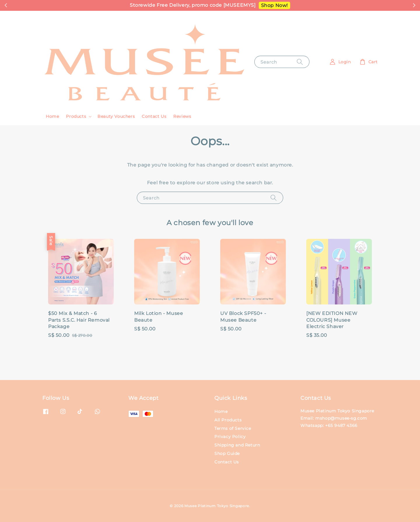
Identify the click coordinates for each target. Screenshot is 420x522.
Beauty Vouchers (116, 116)
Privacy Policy (230, 437)
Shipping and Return (237, 445)
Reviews (182, 116)
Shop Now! (274, 5)
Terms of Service (233, 428)
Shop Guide (227, 453)
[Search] (300, 62)
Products (76, 116)
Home (52, 116)
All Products (228, 420)
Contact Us (154, 116)
